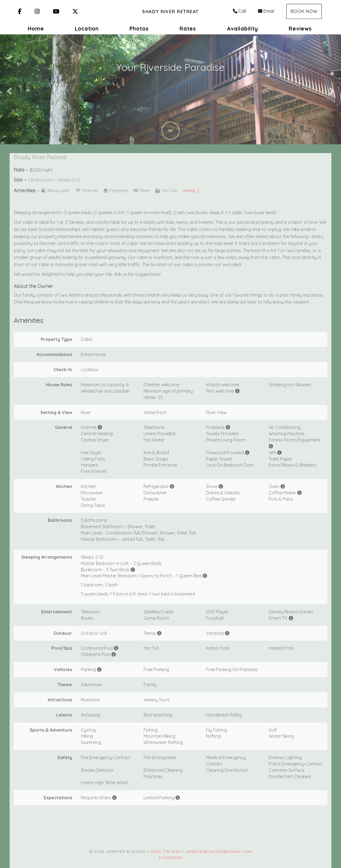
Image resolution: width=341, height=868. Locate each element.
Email (266, 11)
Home (36, 29)
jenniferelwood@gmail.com (218, 852)
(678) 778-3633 (166, 852)
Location (87, 29)
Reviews (300, 29)
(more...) (191, 191)
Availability (242, 29)
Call (239, 11)
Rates (188, 29)
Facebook (171, 858)
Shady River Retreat (170, 12)
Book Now (304, 11)
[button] (9, 89)
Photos (139, 29)
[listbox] (170, 89)
